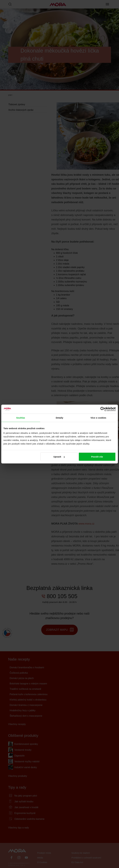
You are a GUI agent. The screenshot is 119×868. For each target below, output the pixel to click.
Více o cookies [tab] (98, 418)
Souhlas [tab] (21, 418)
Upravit (59, 457)
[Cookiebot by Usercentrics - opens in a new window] (103, 409)
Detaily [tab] (60, 418)
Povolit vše (97, 457)
